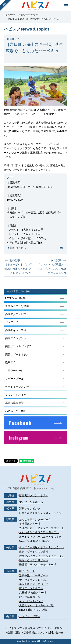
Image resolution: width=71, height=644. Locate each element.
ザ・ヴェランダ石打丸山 (34, 580)
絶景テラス (12, 362)
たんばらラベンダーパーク (35, 519)
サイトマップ (14, 628)
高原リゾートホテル (17, 354)
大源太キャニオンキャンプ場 (36, 605)
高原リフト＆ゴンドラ (18, 346)
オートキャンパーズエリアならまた (40, 537)
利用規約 (30, 628)
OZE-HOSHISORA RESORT (36, 541)
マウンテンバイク (16, 395)
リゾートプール (14, 379)
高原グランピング (16, 338)
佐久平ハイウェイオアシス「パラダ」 (42, 556)
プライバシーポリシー (51, 628)
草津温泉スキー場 (30, 524)
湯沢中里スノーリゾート (34, 575)
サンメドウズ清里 (30, 616)
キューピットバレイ (31, 601)
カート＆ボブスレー (17, 387)
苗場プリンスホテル (31, 588)
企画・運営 (14, 633)
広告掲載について (34, 633)
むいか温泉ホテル (30, 597)
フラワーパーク (14, 371)
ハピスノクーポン (16, 411)
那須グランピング (30, 509)
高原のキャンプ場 (16, 330)
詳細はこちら (18, 248)
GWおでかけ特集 (15, 298)
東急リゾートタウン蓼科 (34, 552)
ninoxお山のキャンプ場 (33, 610)
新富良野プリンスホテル (34, 495)
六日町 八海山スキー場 (33, 593)
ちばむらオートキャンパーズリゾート (42, 528)
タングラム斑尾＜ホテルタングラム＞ (42, 547)
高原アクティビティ (17, 314)
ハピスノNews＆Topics (28, 15)
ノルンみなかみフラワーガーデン (39, 532)
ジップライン (13, 322)
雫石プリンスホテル (31, 502)
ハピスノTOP (9, 15)
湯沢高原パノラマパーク (34, 584)
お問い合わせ (55, 633)
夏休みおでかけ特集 (17, 306)
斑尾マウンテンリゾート (34, 560)
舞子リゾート (27, 571)
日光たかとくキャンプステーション (40, 513)
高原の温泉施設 (14, 403)
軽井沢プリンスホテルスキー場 (38, 565)
